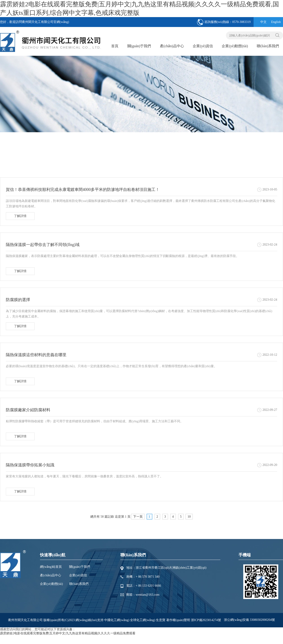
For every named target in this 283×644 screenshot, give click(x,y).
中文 (263, 22)
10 (189, 517)
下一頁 (138, 517)
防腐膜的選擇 (18, 300)
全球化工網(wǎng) (143, 620)
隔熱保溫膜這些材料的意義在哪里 (36, 355)
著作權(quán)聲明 (179, 620)
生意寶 (161, 620)
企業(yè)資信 (203, 46)
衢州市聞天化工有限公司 (25, 620)
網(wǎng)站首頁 (51, 567)
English (276, 22)
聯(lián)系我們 (268, 46)
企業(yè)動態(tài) (235, 46)
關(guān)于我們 (139, 46)
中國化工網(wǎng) (117, 620)
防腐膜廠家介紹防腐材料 (28, 410)
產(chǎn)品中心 (172, 46)
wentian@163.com (148, 595)
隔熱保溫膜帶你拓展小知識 (30, 465)
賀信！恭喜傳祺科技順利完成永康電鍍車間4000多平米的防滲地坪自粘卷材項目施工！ (83, 190)
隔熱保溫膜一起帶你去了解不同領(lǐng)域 (43, 245)
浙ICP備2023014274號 (206, 620)
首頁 (115, 46)
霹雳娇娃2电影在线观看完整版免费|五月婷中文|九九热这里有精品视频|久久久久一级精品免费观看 (68, 633)
